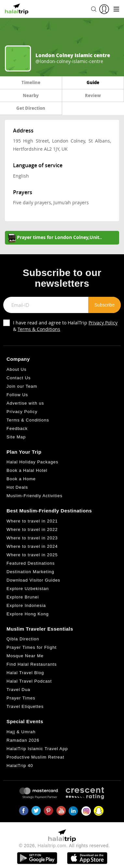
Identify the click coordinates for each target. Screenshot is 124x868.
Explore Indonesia (26, 605)
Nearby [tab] (31, 95)
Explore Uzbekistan (28, 589)
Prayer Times (21, 698)
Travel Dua (18, 690)
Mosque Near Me (25, 656)
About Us (16, 369)
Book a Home (21, 479)
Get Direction (31, 108)
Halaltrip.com (52, 846)
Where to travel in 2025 (32, 555)
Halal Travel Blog (25, 673)
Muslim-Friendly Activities (34, 496)
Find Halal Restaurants (32, 664)
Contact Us (19, 378)
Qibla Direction (23, 639)
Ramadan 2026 (23, 740)
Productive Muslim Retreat (35, 757)
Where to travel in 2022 (32, 529)
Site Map (16, 437)
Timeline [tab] (31, 82)
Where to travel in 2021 (32, 521)
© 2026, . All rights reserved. (64, 846)
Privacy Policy (103, 323)
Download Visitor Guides (33, 580)
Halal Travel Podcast (29, 681)
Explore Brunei (23, 597)
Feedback (17, 428)
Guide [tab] (93, 82)
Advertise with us (25, 403)
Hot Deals (17, 487)
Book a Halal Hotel (27, 470)
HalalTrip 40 (20, 766)
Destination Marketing (30, 572)
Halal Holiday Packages (32, 462)
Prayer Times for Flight (32, 647)
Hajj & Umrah (21, 732)
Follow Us (17, 395)
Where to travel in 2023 (32, 538)
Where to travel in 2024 (32, 546)
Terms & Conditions (39, 329)
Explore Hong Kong (28, 614)
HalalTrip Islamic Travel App (37, 749)
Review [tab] (93, 95)
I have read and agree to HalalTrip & (65, 326)
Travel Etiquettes (25, 706)
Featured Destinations (31, 563)
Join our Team (22, 386)
